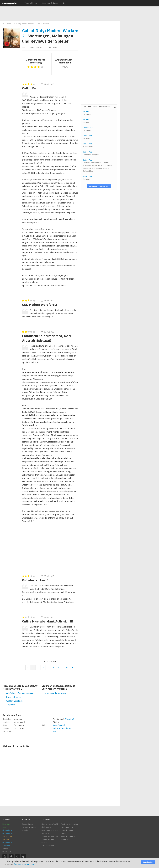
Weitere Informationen (24, 864)
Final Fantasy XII (47, 827)
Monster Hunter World (50, 824)
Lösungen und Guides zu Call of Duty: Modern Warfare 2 (58, 687)
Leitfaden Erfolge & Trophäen (20, 693)
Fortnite (87, 113)
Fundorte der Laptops (56, 693)
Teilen (53, 48)
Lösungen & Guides (50, 3)
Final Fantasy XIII (67, 827)
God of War (87, 137)
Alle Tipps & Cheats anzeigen (99, 186)
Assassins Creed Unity (50, 836)
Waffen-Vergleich (14, 701)
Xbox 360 (70, 719)
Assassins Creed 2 (48, 846)
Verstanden (148, 862)
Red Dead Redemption (69, 824)
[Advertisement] (60, 14)
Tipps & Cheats (31, 3)
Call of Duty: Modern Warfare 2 (50, 33)
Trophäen (11, 705)
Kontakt (25, 830)
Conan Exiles (88, 129)
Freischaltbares (14, 697)
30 (67, 667)
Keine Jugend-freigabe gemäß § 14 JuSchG (62, 728)
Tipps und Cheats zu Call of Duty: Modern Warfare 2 (20, 687)
